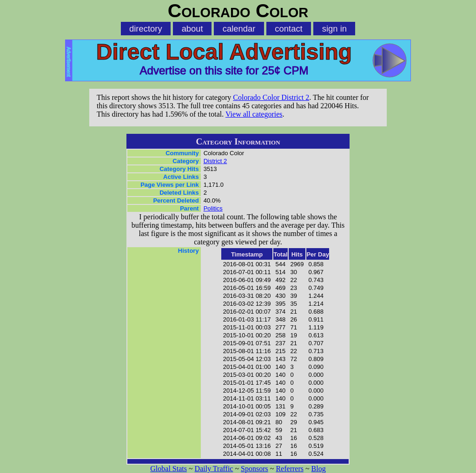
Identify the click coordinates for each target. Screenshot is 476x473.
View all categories (254, 114)
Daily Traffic (214, 469)
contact (288, 29)
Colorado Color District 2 (271, 97)
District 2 (215, 161)
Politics (213, 208)
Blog (319, 469)
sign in (334, 29)
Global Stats (169, 469)
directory (146, 29)
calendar (239, 29)
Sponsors (255, 469)
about (192, 29)
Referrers (290, 469)
